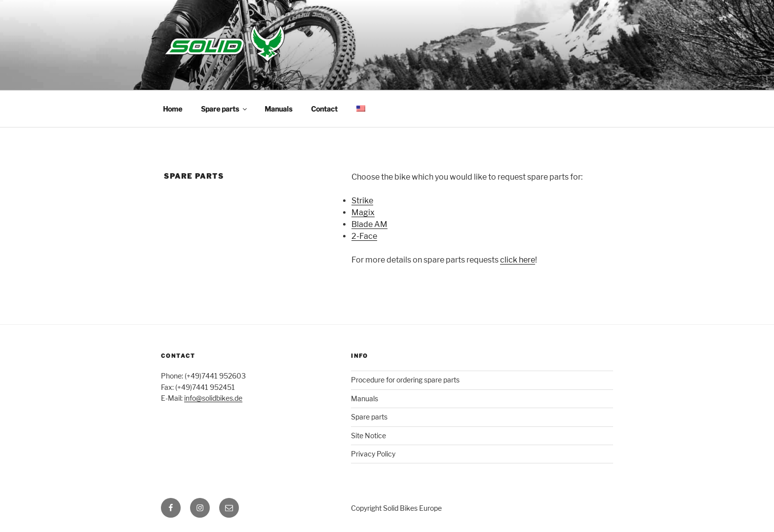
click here (518, 260)
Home (173, 109)
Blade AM (369, 224)
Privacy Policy (373, 454)
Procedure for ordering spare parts (405, 380)
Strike (362, 201)
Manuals (278, 109)
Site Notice (368, 436)
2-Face (364, 236)
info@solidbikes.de (213, 398)
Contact (324, 109)
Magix (363, 212)
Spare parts (225, 109)
